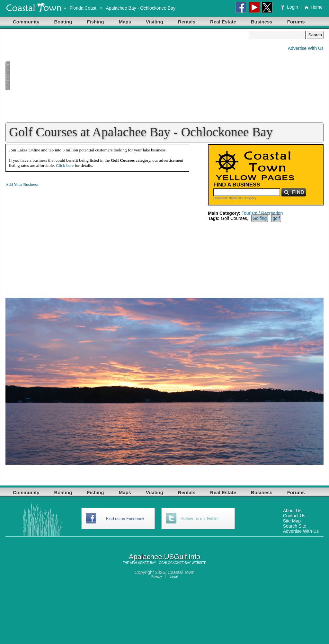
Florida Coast (83, 8)
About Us (292, 511)
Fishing (95, 22)
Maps (125, 22)
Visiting (155, 22)
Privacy (157, 577)
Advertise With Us (306, 48)
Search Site (295, 526)
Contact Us (294, 516)
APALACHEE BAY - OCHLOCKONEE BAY (160, 563)
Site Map (292, 521)
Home (313, 7)
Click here (65, 165)
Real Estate (223, 22)
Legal (174, 577)
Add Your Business (22, 184)
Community (26, 22)
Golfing (260, 218)
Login (290, 7)
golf (276, 218)
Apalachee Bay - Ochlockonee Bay (141, 8)
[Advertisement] (127, 76)
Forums (296, 22)
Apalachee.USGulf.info (165, 557)
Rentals (187, 22)
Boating (63, 22)
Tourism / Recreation (262, 213)
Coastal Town (181, 572)
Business (262, 22)
